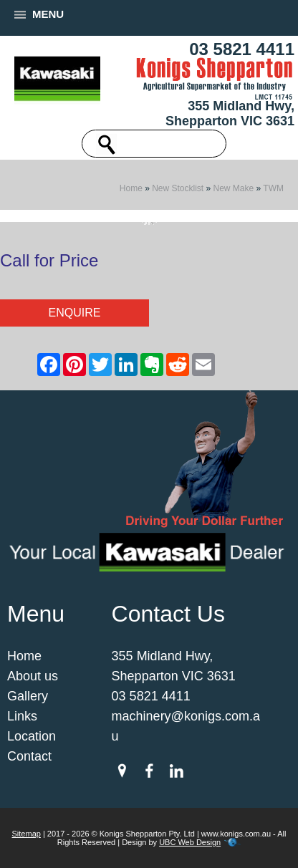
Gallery (28, 696)
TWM (273, 188)
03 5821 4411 (242, 49)
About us (33, 676)
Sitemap (27, 834)
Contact (29, 756)
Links (22, 716)
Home (131, 188)
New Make (234, 188)
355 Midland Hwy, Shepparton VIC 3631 (230, 114)
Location (32, 736)
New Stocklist (178, 188)
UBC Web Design (190, 842)
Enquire (75, 313)
